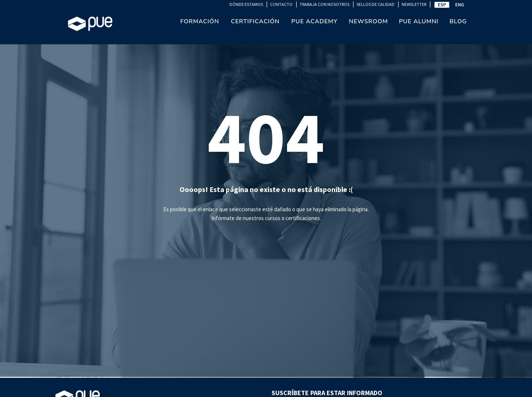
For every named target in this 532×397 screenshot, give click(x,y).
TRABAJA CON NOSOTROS (325, 4)
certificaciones (303, 218)
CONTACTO (281, 4)
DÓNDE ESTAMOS (246, 4)
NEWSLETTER (414, 4)
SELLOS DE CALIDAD (376, 4)
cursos (273, 218)
